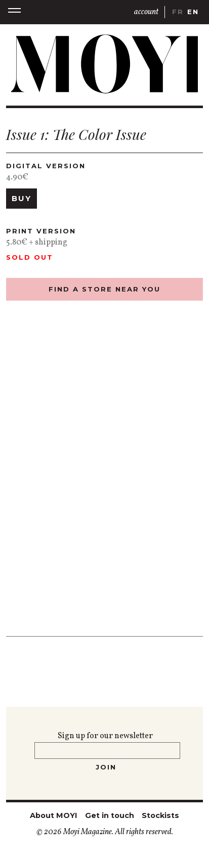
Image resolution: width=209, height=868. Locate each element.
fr (178, 12)
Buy (22, 199)
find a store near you (104, 289)
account (146, 12)
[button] (14, 12)
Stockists (160, 815)
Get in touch (110, 815)
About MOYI (53, 815)
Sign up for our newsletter (105, 736)
